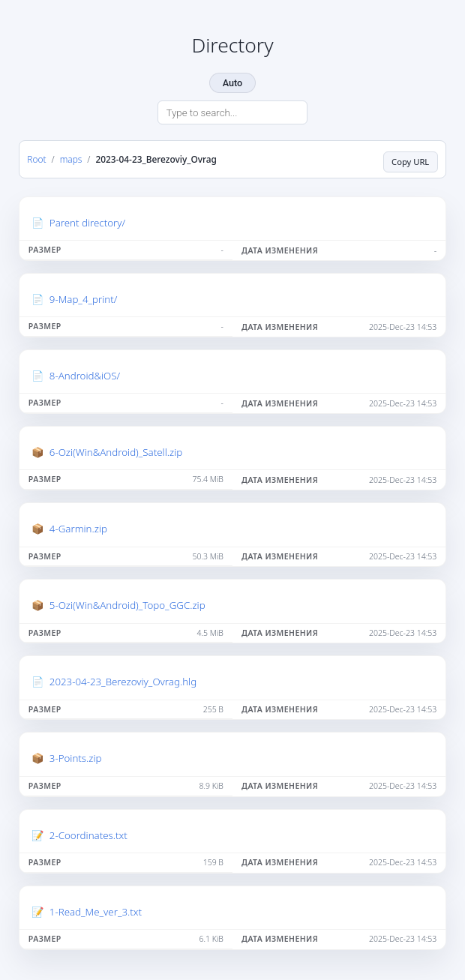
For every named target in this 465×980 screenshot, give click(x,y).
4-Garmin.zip (78, 529)
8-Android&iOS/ (85, 376)
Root (36, 159)
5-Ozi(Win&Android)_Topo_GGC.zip (127, 605)
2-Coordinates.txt (88, 835)
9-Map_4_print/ (84, 299)
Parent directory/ (87, 223)
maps (71, 159)
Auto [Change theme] (232, 83)
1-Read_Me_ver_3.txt (96, 912)
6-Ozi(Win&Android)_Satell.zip (116, 452)
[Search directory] (232, 112)
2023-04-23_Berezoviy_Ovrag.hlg (123, 682)
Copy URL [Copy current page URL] (410, 162)
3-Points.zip (76, 758)
